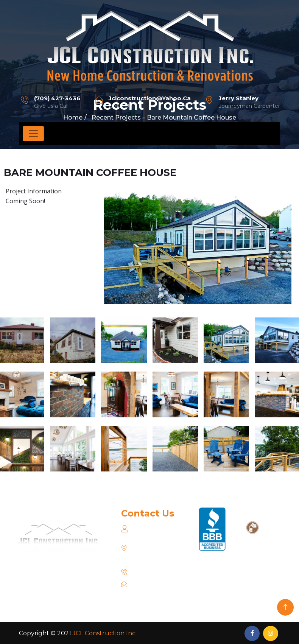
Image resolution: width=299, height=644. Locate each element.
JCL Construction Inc (104, 633)
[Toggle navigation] (33, 134)
